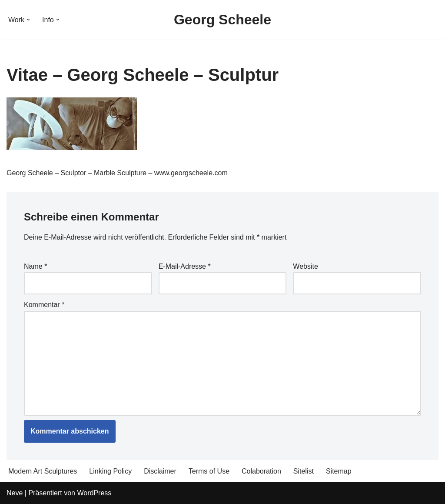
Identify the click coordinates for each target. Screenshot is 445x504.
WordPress (94, 493)
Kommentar (44, 305)
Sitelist (304, 471)
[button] (28, 20)
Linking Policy (110, 471)
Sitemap (339, 471)
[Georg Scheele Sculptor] (222, 20)
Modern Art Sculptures (43, 471)
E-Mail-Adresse (185, 266)
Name (35, 266)
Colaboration (261, 471)
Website (306, 266)
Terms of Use (209, 471)
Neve (15, 493)
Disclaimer (160, 471)
